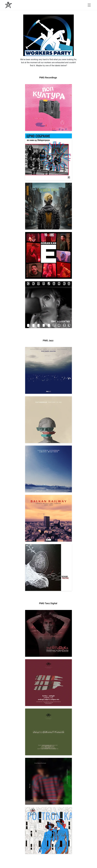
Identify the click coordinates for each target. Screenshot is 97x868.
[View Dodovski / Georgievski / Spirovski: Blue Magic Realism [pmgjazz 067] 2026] (48, 370)
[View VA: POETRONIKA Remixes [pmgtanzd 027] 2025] (48, 732)
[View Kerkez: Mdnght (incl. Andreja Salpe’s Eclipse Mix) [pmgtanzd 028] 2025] (48, 683)
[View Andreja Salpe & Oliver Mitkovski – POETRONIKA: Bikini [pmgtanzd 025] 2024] (48, 830)
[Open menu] (89, 5)
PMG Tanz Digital (48, 603)
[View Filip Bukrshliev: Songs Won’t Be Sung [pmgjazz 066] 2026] (48, 420)
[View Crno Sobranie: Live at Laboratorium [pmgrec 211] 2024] (48, 157)
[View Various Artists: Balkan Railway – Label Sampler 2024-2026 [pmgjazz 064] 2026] (48, 518)
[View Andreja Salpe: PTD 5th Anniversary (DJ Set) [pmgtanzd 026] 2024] (48, 781)
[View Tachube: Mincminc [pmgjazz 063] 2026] (48, 568)
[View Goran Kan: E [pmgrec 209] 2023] (48, 255)
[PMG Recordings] (9, 5)
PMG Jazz (48, 341)
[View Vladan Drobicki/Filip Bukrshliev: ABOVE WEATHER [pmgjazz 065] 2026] (48, 469)
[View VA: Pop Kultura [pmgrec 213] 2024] (48, 108)
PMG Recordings (48, 78)
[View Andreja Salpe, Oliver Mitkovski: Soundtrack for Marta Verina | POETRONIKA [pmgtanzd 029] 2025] (48, 633)
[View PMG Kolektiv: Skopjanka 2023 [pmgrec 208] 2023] (48, 305)
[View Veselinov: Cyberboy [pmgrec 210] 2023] (48, 206)
